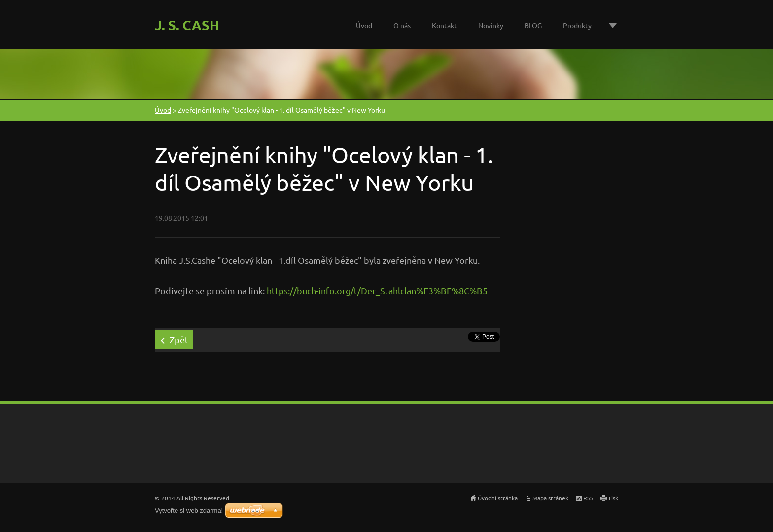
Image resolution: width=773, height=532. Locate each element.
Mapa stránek (550, 498)
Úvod (364, 25)
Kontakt (444, 25)
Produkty (577, 25)
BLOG (533, 25)
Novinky (491, 25)
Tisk (613, 498)
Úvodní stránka (498, 498)
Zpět (179, 339)
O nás (402, 25)
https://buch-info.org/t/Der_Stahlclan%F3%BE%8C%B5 (377, 291)
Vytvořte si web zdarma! (189, 511)
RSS (588, 498)
